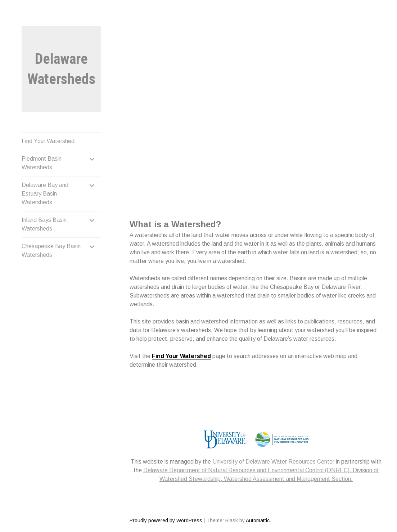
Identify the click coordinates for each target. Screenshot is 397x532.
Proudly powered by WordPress (166, 520)
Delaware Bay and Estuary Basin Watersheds (45, 194)
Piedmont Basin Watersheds (42, 163)
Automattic (258, 520)
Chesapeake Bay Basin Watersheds (51, 251)
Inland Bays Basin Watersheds (44, 224)
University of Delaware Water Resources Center (273, 462)
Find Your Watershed (48, 141)
